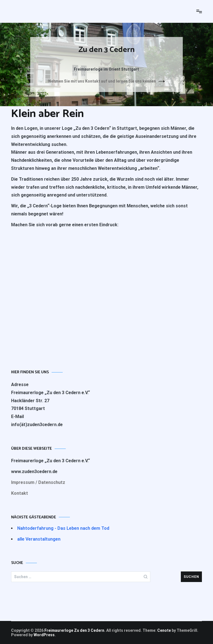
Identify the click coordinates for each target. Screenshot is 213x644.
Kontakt (20, 493)
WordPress (44, 635)
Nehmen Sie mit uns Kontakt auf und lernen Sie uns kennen (102, 81)
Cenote (164, 630)
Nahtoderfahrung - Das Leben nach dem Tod (63, 528)
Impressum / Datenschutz (38, 482)
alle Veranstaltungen (39, 539)
